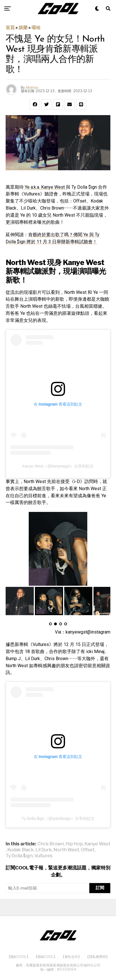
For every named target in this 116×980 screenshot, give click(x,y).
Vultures (43, 856)
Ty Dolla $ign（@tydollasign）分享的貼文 (58, 819)
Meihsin (32, 88)
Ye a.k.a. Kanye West (45, 187)
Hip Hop (74, 844)
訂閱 (100, 888)
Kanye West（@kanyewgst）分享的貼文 (58, 466)
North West (66, 850)
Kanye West (97, 844)
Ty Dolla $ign (19, 856)
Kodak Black (21, 850)
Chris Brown (51, 844)
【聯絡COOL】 (45, 957)
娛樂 (23, 28)
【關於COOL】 (18, 957)
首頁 (10, 28)
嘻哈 (36, 28)
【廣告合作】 (71, 957)
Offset (88, 850)
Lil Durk (44, 850)
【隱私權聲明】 (97, 957)
